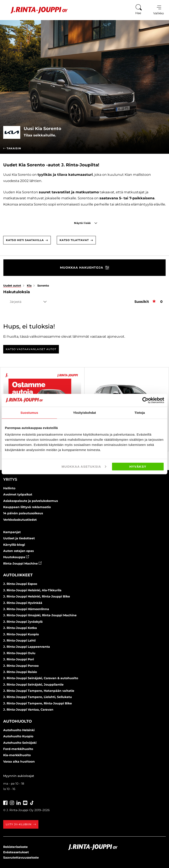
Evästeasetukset (16, 852)
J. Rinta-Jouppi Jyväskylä (23, 622)
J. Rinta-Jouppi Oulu (19, 653)
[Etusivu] (36, 10)
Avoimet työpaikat (18, 494)
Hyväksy (138, 467)
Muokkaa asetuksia (84, 467)
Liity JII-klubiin (21, 824)
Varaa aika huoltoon (19, 762)
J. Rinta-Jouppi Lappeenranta (27, 647)
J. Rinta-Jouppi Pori (19, 659)
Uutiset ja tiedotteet (19, 538)
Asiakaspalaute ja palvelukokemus (31, 501)
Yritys (10, 479)
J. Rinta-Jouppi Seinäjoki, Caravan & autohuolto (41, 678)
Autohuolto (17, 721)
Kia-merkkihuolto (17, 755)
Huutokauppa (16, 557)
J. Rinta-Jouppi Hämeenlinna (26, 609)
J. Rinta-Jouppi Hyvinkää (23, 603)
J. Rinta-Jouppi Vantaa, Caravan (28, 710)
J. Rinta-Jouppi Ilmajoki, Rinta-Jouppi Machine (40, 615)
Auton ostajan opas (18, 551)
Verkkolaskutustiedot (20, 520)
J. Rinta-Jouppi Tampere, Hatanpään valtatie (39, 691)
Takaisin (12, 148)
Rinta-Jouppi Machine (22, 563)
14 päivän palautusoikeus (23, 513)
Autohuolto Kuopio (18, 736)
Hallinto (9, 488)
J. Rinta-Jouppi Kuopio (21, 634)
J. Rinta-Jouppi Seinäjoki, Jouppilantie (33, 685)
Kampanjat (12, 532)
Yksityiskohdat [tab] (84, 412)
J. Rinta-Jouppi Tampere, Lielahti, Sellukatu (38, 697)
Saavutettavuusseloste (21, 858)
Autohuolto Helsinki (19, 730)
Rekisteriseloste (15, 847)
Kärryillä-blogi (14, 545)
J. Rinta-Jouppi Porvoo (21, 666)
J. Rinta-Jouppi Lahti (19, 640)
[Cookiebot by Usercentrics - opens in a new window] (145, 400)
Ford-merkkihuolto (18, 749)
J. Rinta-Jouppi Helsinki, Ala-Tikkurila (32, 590)
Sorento (43, 285)
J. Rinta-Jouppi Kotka (20, 628)
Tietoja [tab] (140, 412)
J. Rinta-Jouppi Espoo (20, 584)
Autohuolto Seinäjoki (20, 743)
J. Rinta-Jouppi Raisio (20, 672)
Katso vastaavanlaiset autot (31, 349)
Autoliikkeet (18, 575)
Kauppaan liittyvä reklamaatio (27, 507)
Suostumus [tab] (29, 412)
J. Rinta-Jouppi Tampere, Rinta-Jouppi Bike (38, 703)
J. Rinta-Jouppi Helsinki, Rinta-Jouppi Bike (37, 596)
